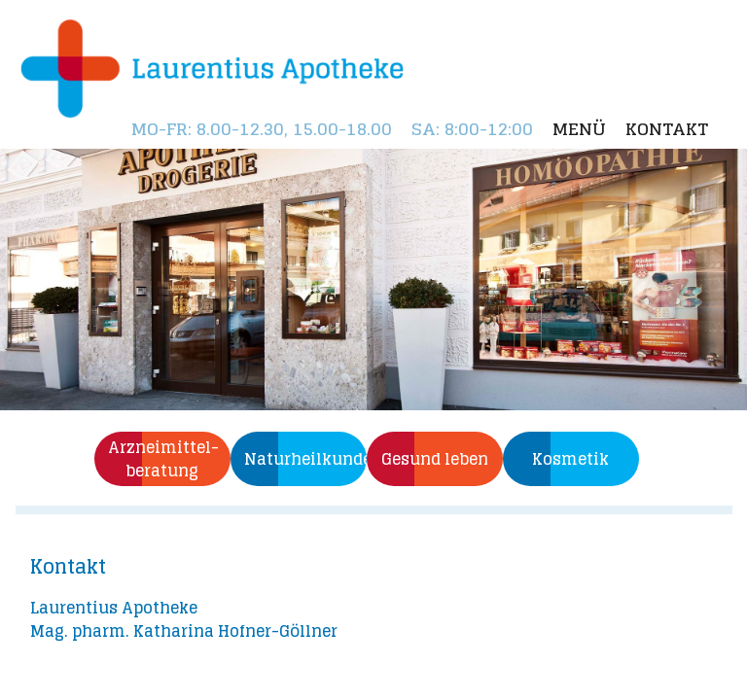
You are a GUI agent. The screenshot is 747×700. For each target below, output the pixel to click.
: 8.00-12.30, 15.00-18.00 (262, 129)
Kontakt (667, 129)
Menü (579, 129)
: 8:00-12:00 (472, 129)
